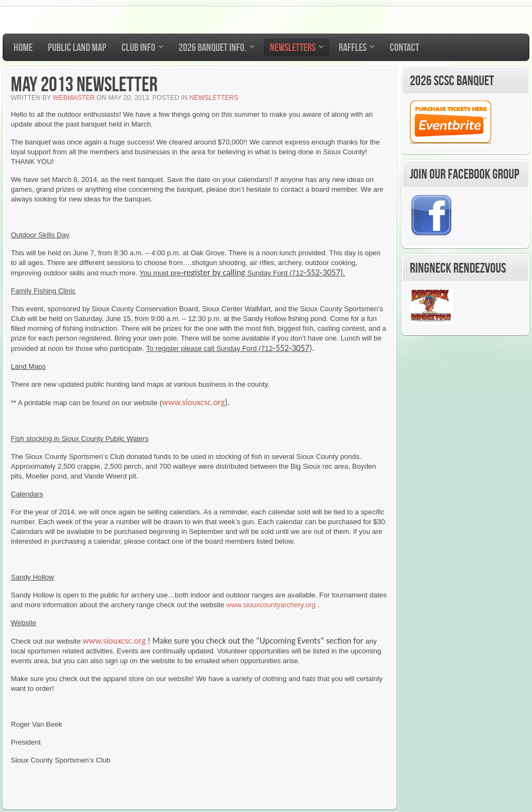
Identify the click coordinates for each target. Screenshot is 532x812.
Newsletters (214, 98)
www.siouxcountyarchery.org (271, 605)
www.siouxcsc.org (193, 402)
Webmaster (74, 98)
